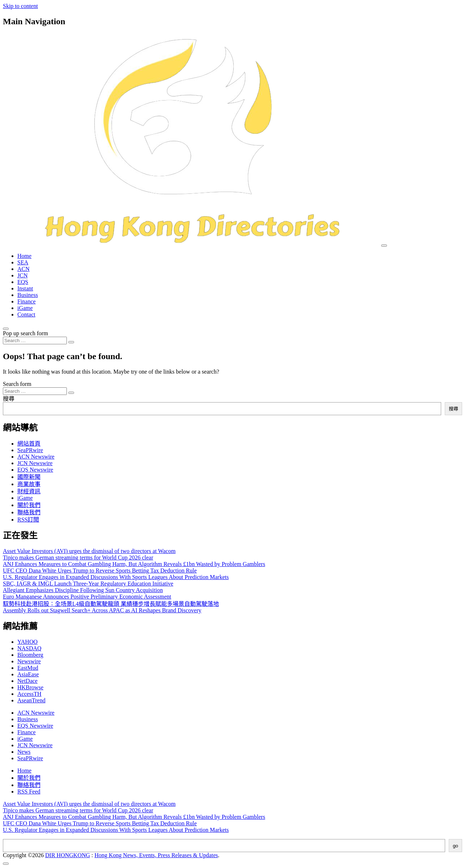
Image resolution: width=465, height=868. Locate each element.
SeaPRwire (30, 450)
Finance (27, 301)
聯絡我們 (29, 512)
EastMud (28, 668)
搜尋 (9, 399)
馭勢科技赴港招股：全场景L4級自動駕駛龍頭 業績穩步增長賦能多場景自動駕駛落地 (111, 604)
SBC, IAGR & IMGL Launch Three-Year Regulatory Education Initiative (88, 584)
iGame (25, 308)
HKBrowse (30, 687)
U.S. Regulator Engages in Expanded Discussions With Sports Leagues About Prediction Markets (116, 577)
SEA (23, 262)
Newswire (29, 661)
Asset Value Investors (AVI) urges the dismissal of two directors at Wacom (89, 551)
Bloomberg (30, 655)
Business (28, 295)
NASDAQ (29, 648)
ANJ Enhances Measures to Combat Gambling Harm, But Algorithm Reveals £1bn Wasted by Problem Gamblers (134, 564)
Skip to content (20, 6)
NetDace (27, 681)
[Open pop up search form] (6, 329)
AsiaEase (28, 674)
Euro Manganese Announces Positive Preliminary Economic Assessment (87, 597)
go (455, 846)
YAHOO (27, 642)
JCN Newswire (35, 463)
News (24, 752)
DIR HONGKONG (68, 855)
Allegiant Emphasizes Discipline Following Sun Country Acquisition (83, 590)
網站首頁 (29, 444)
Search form (17, 384)
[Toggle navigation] (384, 246)
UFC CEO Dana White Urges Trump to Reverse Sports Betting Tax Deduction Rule (100, 571)
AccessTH (29, 694)
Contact (26, 314)
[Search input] (35, 341)
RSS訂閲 (28, 520)
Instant (25, 288)
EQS (23, 282)
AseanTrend (31, 700)
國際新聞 (29, 477)
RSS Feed (29, 792)
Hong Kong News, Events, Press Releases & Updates (156, 855)
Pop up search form (25, 333)
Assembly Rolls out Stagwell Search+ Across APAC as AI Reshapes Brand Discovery (102, 610)
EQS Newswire (35, 470)
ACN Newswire (36, 457)
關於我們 (29, 505)
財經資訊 (29, 491)
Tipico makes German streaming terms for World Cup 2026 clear (78, 558)
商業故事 (29, 484)
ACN (23, 269)
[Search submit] (71, 342)
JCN (22, 275)
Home (24, 256)
